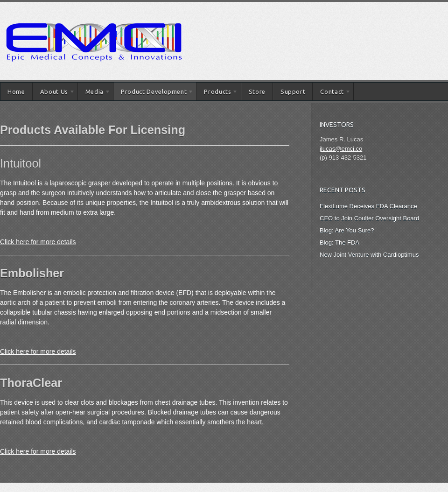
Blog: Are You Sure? (347, 230)
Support (293, 91)
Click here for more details (38, 242)
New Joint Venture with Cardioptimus (369, 255)
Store (257, 91)
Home (16, 91)
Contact (332, 93)
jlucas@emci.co (341, 149)
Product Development (154, 93)
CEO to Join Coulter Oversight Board (369, 218)
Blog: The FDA (339, 242)
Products (217, 93)
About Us (54, 93)
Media (94, 93)
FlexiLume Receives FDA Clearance (368, 206)
